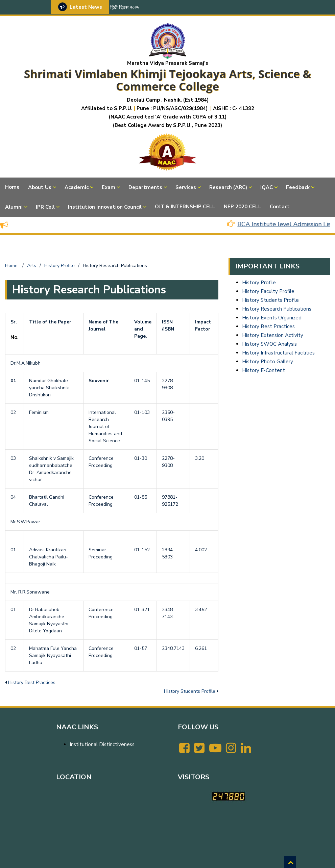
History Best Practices (32, 682)
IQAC (267, 187)
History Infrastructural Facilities (278, 353)
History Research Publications (277, 309)
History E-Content (264, 370)
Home (12, 187)
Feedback (298, 187)
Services (186, 187)
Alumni (14, 207)
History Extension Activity (273, 335)
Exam (109, 187)
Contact (280, 207)
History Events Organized (272, 318)
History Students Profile (190, 691)
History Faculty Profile (268, 291)
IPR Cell (45, 207)
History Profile (259, 283)
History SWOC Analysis (269, 344)
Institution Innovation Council (105, 207)
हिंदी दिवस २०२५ (125, 8)
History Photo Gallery (268, 362)
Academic (77, 187)
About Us (40, 187)
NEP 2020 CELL (243, 207)
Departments (145, 187)
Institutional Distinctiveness (102, 744)
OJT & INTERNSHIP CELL (185, 207)
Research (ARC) (228, 187)
